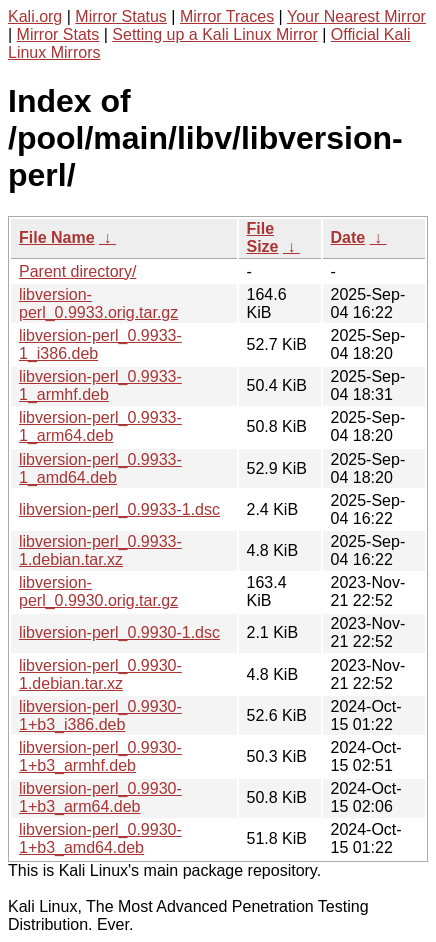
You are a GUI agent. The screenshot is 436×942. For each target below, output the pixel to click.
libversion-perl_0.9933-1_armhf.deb (100, 385)
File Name (57, 237)
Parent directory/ (77, 271)
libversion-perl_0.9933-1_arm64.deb (100, 426)
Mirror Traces (227, 16)
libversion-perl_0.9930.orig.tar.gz (98, 591)
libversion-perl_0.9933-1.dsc (119, 509)
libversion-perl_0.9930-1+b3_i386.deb (100, 715)
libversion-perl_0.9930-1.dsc (119, 632)
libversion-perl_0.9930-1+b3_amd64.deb (100, 838)
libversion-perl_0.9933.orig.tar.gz (98, 303)
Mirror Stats (58, 34)
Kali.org (35, 16)
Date (348, 237)
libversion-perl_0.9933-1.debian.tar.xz (100, 550)
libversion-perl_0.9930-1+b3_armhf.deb (100, 756)
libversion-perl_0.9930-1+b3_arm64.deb (100, 797)
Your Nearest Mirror (356, 16)
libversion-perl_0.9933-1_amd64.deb (100, 468)
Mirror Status (121, 16)
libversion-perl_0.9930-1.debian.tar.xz (100, 674)
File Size (263, 237)
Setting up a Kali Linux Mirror (214, 34)
